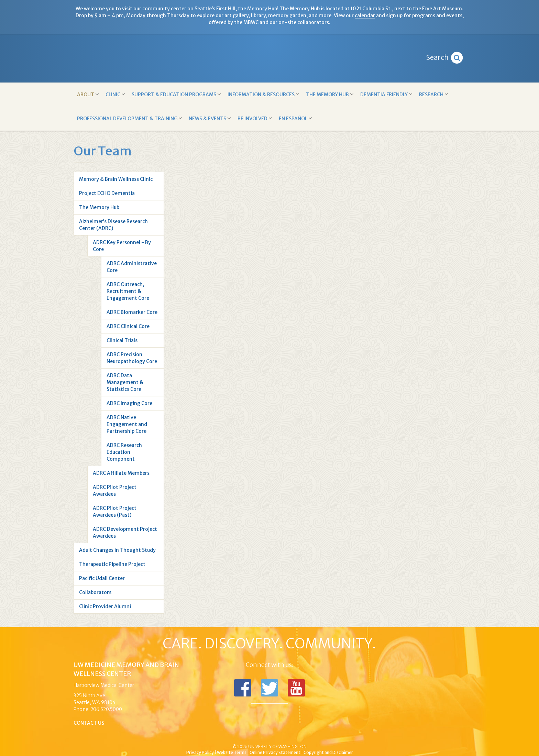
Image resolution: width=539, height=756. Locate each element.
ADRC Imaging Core (129, 403)
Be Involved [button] (255, 118)
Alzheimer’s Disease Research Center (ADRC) (113, 225)
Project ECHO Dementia (107, 193)
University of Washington (299, 735)
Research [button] (433, 94)
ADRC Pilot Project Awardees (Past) (115, 512)
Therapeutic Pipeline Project (112, 564)
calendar (365, 15)
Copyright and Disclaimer (328, 752)
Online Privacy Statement (275, 752)
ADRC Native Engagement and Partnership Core (127, 424)
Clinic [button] (115, 94)
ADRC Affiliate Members (121, 473)
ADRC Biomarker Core (132, 312)
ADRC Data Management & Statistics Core (125, 382)
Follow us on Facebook (243, 688)
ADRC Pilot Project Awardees (115, 491)
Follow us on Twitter (269, 688)
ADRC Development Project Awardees (125, 533)
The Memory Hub (99, 207)
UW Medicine (213, 735)
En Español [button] (295, 118)
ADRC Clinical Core (128, 326)
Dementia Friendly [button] (386, 94)
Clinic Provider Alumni (105, 606)
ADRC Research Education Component (124, 452)
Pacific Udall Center (102, 578)
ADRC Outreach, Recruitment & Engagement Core (128, 291)
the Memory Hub (257, 9)
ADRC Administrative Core (132, 267)
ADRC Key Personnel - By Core (122, 246)
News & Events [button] (210, 118)
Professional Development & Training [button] (129, 118)
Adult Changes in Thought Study (117, 550)
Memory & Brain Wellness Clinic (116, 179)
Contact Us (89, 723)
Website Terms (232, 752)
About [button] (88, 94)
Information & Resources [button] (263, 94)
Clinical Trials (122, 340)
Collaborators (95, 592)
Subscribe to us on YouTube (296, 688)
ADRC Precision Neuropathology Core (132, 358)
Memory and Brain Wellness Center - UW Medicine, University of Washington (270, 58)
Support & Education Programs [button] (176, 94)
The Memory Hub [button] (330, 94)
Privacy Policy (200, 752)
